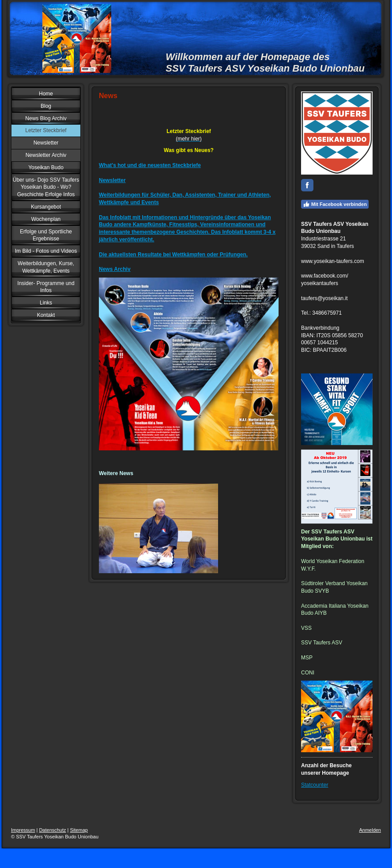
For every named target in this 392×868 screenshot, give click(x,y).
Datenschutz (52, 830)
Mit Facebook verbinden (335, 204)
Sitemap (79, 830)
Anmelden (370, 830)
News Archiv (115, 269)
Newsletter (112, 180)
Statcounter (315, 785)
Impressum (23, 830)
